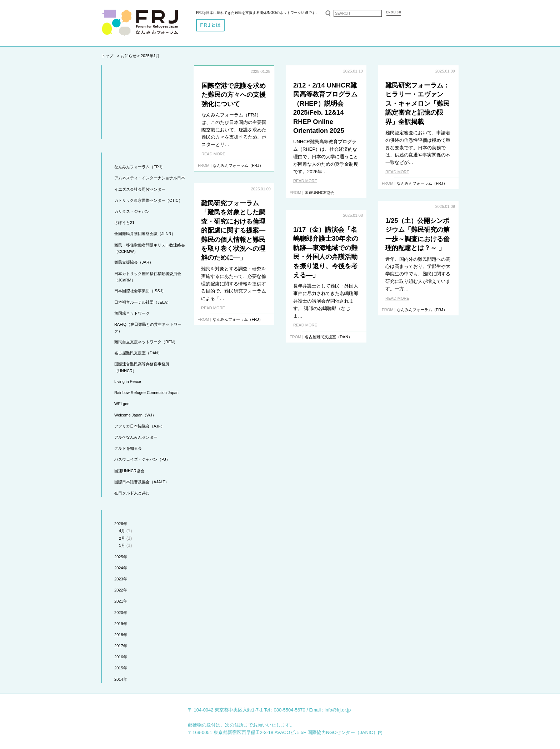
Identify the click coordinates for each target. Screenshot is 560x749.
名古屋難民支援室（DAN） (138, 353)
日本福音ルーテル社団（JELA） (142, 302)
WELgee (122, 404)
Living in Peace (128, 381)
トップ (107, 56)
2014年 (121, 679)
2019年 (121, 624)
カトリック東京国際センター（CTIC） (148, 200)
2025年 (121, 557)
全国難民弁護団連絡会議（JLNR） (145, 234)
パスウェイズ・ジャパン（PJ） (142, 459)
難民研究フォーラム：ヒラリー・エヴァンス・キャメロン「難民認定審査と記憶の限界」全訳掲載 (417, 104)
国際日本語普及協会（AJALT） (142, 482)
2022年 (121, 590)
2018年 (121, 635)
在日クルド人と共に (132, 493)
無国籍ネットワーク (132, 313)
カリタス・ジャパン (132, 211)
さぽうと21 (124, 223)
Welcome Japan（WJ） (135, 415)
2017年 (121, 646)
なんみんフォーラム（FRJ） (139, 167)
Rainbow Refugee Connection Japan (146, 393)
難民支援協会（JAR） (134, 262)
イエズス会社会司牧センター (140, 189)
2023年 (121, 579)
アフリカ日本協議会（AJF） (139, 426)
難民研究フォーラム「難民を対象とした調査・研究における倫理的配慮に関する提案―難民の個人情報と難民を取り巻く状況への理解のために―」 (233, 231)
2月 (122, 538)
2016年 (121, 657)
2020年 (121, 613)
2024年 (121, 568)
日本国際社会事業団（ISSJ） (140, 291)
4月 (122, 531)
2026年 (121, 524)
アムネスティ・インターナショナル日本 (150, 178)
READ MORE (213, 154)
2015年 (121, 668)
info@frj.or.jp (338, 710)
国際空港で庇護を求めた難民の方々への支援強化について (234, 95)
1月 (122, 545)
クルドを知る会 (128, 448)
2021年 (121, 601)
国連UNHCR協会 (129, 471)
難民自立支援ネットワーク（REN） (146, 342)
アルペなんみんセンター (136, 437)
